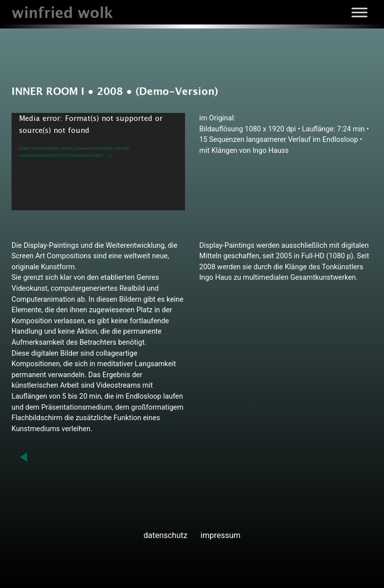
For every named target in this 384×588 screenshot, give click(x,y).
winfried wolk (62, 14)
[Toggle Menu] (359, 12)
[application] (98, 162)
